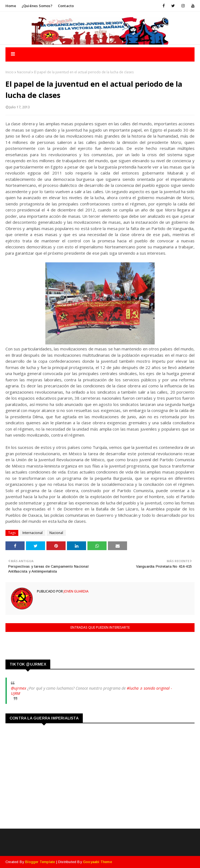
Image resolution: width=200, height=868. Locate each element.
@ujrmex (19, 688)
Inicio (10, 72)
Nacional (24, 72)
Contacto (66, 6)
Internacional (33, 533)
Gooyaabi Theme (98, 862)
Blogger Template (40, 862)
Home (11, 6)
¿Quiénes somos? (37, 6)
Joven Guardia (76, 591)
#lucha (133, 688)
